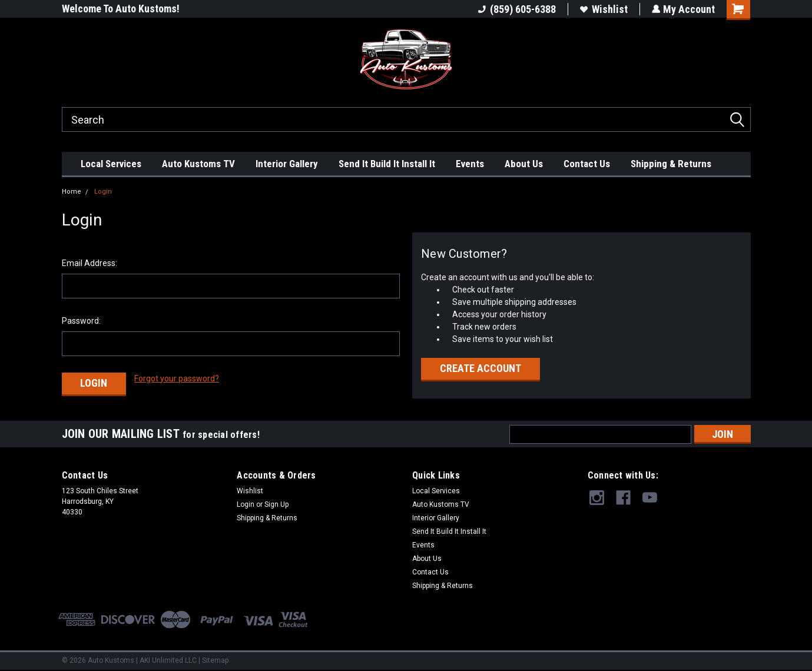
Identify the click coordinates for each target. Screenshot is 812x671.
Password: (81, 321)
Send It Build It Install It (387, 164)
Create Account (480, 368)
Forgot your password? (177, 378)
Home (72, 192)
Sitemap (215, 659)
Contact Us (587, 164)
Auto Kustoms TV (198, 164)
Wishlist (603, 9)
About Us (524, 164)
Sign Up (276, 503)
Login (103, 192)
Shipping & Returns (671, 164)
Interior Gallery (287, 164)
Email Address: (90, 263)
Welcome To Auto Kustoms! (121, 9)
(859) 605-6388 (516, 9)
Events (470, 164)
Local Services (111, 164)
